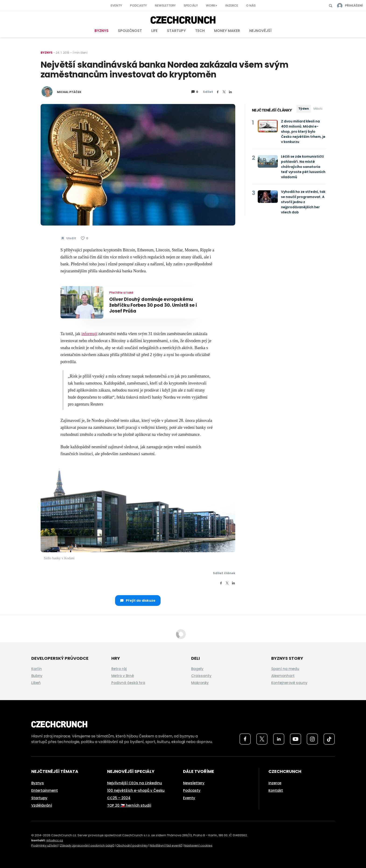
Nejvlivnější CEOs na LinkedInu (135, 783)
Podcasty (138, 5)
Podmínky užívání (45, 845)
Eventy (116, 5)
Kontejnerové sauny (289, 683)
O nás (251, 5)
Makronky (200, 683)
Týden (304, 109)
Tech (200, 31)
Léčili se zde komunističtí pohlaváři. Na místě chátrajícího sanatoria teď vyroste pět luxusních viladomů (303, 167)
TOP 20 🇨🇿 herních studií (129, 805)
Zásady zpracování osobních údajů (87, 845)
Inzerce (232, 5)
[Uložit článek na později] (68, 238)
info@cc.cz (55, 840)
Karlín (37, 669)
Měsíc (318, 109)
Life (154, 31)
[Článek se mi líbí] (84, 238)
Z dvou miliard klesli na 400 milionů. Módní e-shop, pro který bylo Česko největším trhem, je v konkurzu (303, 132)
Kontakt (276, 790)
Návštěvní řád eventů (166, 845)
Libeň (36, 683)
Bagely (197, 669)
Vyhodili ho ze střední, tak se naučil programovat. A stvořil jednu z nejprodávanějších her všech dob (303, 202)
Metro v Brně (123, 676)
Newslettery (165, 5)
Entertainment (45, 790)
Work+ (212, 5)
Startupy (176, 31)
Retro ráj (119, 669)
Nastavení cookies (198, 845)
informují (89, 334)
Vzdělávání (42, 805)
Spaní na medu (285, 669)
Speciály (191, 5)
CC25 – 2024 (119, 798)
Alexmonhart (283, 676)
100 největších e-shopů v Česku (136, 790)
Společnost (130, 31)
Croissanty (201, 676)
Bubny (37, 676)
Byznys (102, 31)
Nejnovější (260, 31)
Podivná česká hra (128, 683)
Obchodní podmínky (132, 845)
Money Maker (227, 31)
